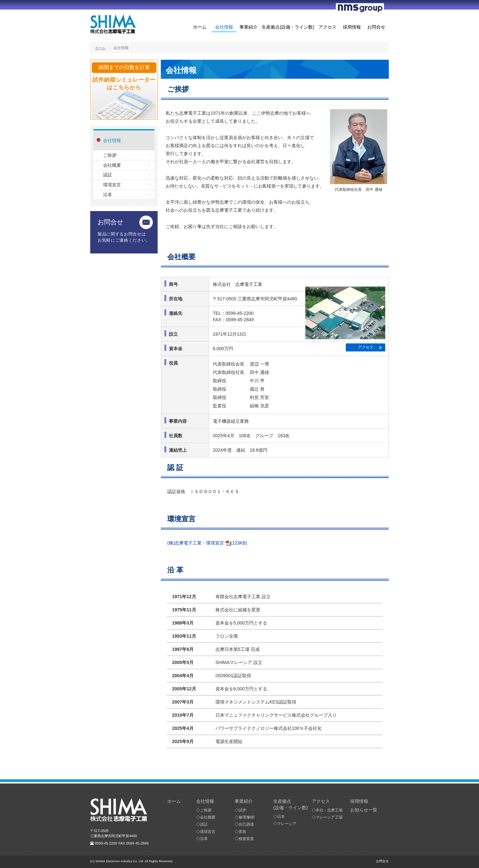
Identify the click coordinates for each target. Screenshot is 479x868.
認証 (108, 175)
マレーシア (287, 824)
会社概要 (112, 165)
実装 (242, 832)
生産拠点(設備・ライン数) (288, 27)
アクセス (327, 27)
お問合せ (376, 27)
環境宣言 (112, 185)
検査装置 (246, 839)
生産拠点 (282, 801)
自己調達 (246, 824)
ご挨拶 (110, 155)
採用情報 (352, 27)
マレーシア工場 (329, 817)
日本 (281, 817)
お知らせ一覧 (364, 810)
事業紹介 (248, 27)
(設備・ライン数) (290, 808)
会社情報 (224, 27)
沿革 (108, 195)
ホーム (200, 27)
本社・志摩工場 (329, 810)
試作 (242, 810)
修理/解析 (247, 817)
